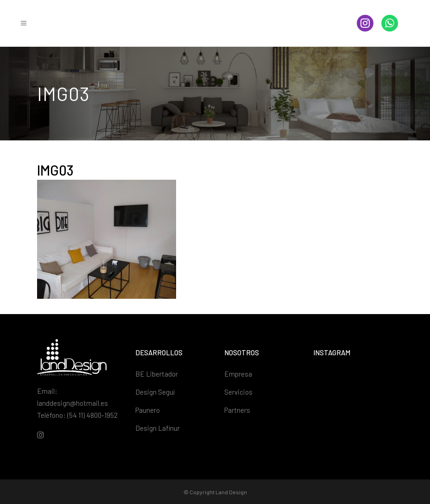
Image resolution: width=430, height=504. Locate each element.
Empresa (238, 374)
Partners (237, 410)
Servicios (238, 392)
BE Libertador (157, 374)
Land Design (231, 492)
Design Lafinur (158, 428)
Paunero (148, 410)
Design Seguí (155, 392)
